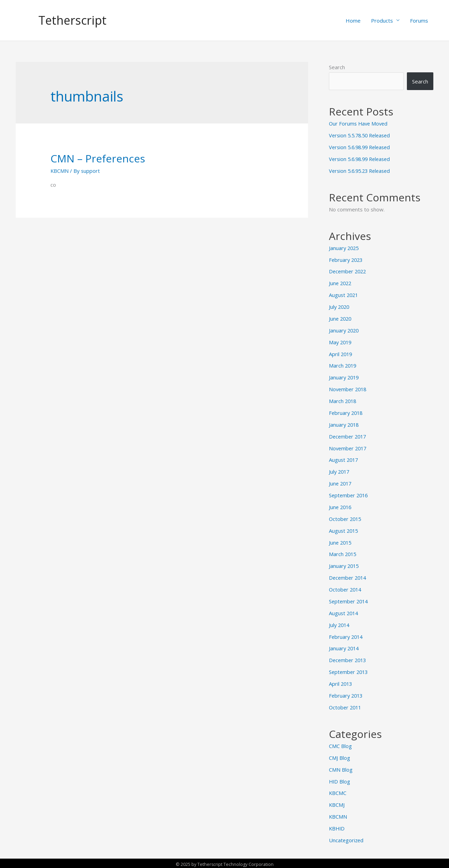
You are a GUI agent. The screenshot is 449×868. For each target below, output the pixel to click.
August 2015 (344, 530)
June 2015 (341, 541)
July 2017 (340, 471)
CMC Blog (340, 744)
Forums (419, 21)
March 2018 (343, 401)
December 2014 (349, 577)
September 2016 (349, 495)
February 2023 (347, 260)
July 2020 (340, 307)
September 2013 (349, 670)
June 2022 (341, 283)
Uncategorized (347, 838)
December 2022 (349, 272)
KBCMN (60, 171)
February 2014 (347, 635)
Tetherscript (73, 20)
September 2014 (349, 600)
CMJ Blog (340, 756)
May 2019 (341, 342)
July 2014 (340, 624)
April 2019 (341, 354)
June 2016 (341, 506)
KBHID (337, 827)
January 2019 (345, 377)
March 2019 (343, 365)
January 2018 (345, 424)
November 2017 (349, 448)
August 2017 (344, 459)
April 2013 (341, 682)
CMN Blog (341, 768)
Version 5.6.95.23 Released (362, 171)
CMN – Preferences (98, 159)
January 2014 (345, 647)
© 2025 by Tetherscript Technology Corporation (224, 862)
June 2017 (341, 483)
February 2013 (347, 694)
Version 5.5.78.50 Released (362, 136)
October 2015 (346, 518)
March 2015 (343, 553)
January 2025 (345, 248)
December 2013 (349, 659)
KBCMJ (337, 803)
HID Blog (340, 780)
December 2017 (349, 436)
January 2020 (345, 330)
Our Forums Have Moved (359, 124)
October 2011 (346, 706)
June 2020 (341, 319)
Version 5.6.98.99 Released (362, 147)
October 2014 (346, 588)
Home (353, 21)
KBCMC (338, 791)
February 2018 (347, 412)
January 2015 (345, 565)
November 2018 (349, 389)
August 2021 (344, 295)
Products (382, 21)
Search (337, 67)
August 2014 (344, 612)
